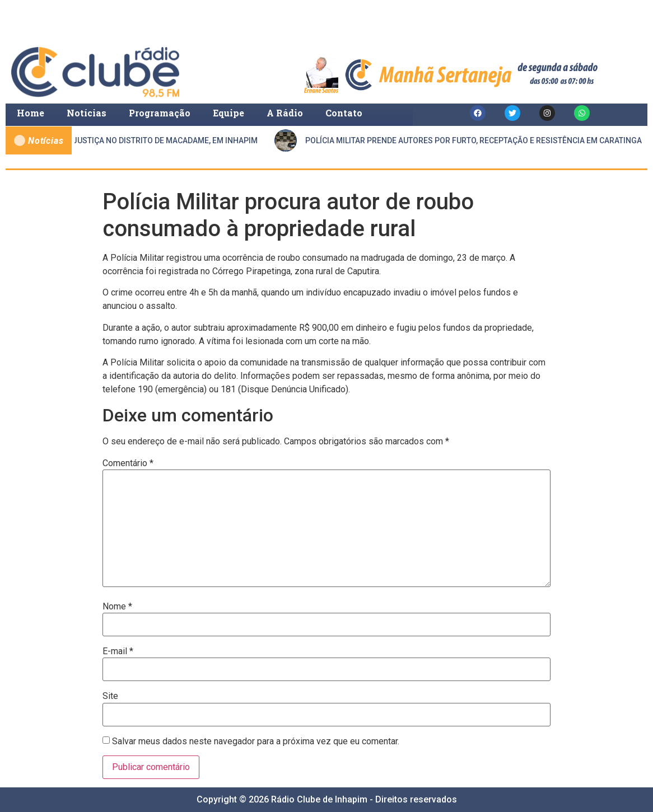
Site (110, 696)
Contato (344, 113)
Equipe (228, 113)
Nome (117, 607)
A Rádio (285, 113)
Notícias (87, 113)
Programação (160, 113)
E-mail (118, 651)
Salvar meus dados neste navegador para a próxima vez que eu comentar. (256, 741)
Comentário (128, 463)
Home (31, 113)
